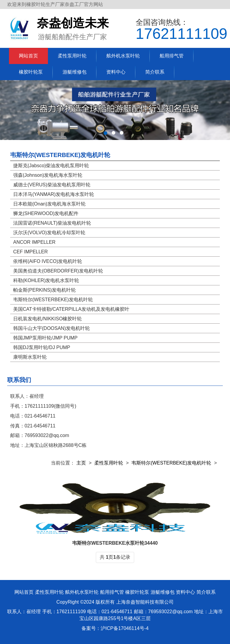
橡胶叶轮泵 (31, 72)
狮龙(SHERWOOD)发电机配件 (46, 213)
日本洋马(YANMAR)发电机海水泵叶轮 (54, 194)
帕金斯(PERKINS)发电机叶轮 (44, 290)
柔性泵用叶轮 (72, 56)
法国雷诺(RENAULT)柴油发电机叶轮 (52, 223)
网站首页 (28, 56)
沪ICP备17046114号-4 (125, 628)
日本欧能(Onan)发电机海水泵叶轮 (49, 204)
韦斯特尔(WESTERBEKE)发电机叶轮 (60, 155)
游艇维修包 (75, 72)
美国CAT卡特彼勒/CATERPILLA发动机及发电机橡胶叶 (71, 309)
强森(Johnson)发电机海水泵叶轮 (48, 175)
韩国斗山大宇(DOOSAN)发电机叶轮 (52, 328)
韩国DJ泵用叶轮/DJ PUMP (42, 347)
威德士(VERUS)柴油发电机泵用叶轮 (52, 185)
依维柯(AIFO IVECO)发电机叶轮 (48, 261)
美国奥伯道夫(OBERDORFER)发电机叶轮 (58, 271)
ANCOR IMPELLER (34, 242)
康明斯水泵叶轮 (30, 357)
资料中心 (116, 72)
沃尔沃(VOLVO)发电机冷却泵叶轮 (49, 233)
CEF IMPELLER (31, 252)
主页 (81, 463)
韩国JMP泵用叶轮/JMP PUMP (45, 338)
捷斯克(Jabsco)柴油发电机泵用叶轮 (51, 166)
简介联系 (155, 72)
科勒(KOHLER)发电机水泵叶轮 (46, 280)
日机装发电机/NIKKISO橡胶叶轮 (47, 319)
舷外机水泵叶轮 (123, 56)
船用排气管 (172, 56)
